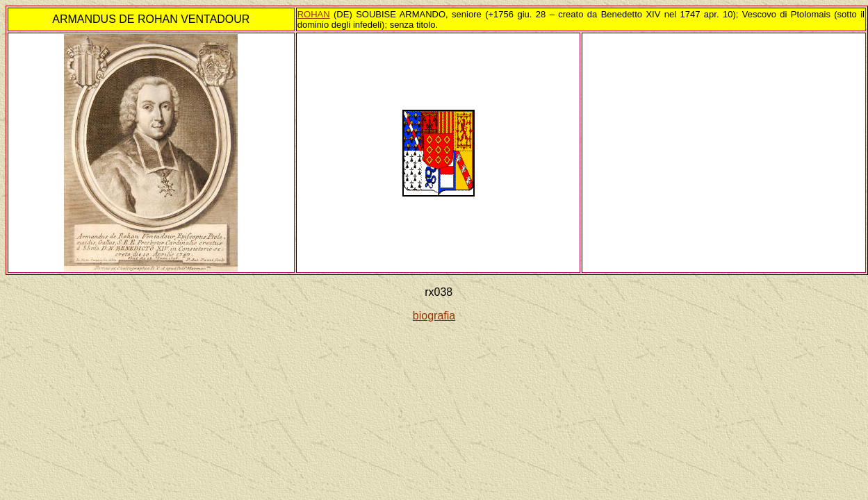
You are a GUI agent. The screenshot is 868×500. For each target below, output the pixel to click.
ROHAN (314, 14)
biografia (434, 316)
